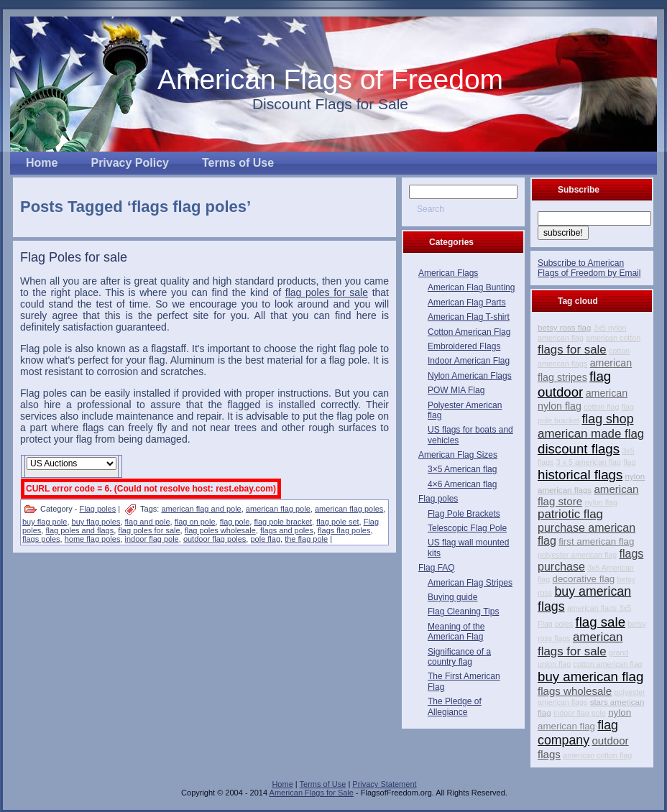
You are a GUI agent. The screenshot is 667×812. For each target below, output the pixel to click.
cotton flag (601, 407)
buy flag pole (45, 522)
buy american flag (590, 677)
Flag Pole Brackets (464, 514)
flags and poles (287, 530)
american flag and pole (201, 509)
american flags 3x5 (599, 608)
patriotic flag (570, 514)
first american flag (596, 541)
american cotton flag (597, 755)
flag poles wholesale (220, 530)
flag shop (607, 419)
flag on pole (195, 522)
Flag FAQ (437, 568)
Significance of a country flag (459, 657)
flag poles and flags (79, 530)
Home (282, 784)
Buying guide (452, 597)
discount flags (579, 449)
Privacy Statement (384, 784)
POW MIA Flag (456, 390)
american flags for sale (580, 644)
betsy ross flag (564, 328)
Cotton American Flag (469, 332)
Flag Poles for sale (74, 257)
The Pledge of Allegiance (455, 706)
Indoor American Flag (469, 361)
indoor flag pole (152, 539)
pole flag (265, 539)
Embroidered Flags (464, 346)
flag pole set (337, 522)
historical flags (580, 475)
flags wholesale (575, 691)
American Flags (448, 273)
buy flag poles (96, 522)
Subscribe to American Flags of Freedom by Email (589, 268)
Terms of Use (323, 784)
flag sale (601, 622)
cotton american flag (608, 664)
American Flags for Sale (312, 793)
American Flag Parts (467, 303)
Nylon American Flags (470, 376)
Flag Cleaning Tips (463, 612)
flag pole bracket (283, 522)
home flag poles (93, 539)
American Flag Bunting (471, 287)
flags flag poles (344, 530)
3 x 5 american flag (589, 462)
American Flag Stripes (470, 583)
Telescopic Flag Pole (467, 528)
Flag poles (97, 509)
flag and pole (148, 522)
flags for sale (572, 350)
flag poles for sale (149, 530)
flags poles (41, 539)
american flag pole (278, 509)
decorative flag (584, 579)
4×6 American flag (462, 484)
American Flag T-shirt (469, 317)
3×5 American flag (462, 469)
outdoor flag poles (215, 539)
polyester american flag (577, 555)
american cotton (613, 338)
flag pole (235, 522)
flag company (578, 733)
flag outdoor (574, 384)
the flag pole (306, 539)
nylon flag (601, 502)
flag (629, 462)
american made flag (591, 434)
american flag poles (349, 509)
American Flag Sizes (458, 455)
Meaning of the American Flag (456, 632)
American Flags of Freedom (330, 79)
